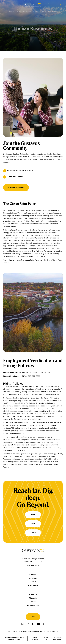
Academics (33, 575)
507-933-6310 (47, 373)
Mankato (7, 224)
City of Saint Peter (55, 260)
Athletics (33, 594)
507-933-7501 (34, 376)
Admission (33, 578)
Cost (33, 524)
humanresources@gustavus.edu (27, 459)
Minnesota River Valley (13, 213)
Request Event (33, 606)
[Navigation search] (62, 5)
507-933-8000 (33, 566)
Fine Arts (33, 598)
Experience (33, 586)
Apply (33, 533)
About (33, 582)
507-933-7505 (32, 373)
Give (33, 617)
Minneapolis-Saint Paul (24, 224)
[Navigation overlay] (5, 5)
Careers (33, 602)
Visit (33, 515)
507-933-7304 (50, 459)
